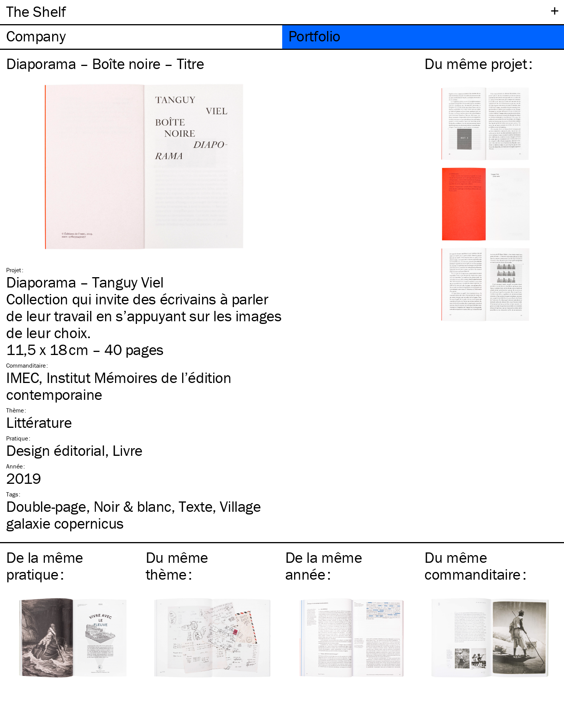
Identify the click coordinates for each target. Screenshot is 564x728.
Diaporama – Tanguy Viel (85, 282)
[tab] (141, 37)
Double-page (46, 506)
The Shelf (36, 11)
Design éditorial (56, 450)
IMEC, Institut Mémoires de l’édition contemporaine (119, 386)
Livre (127, 450)
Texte (196, 506)
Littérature (39, 422)
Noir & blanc (132, 506)
